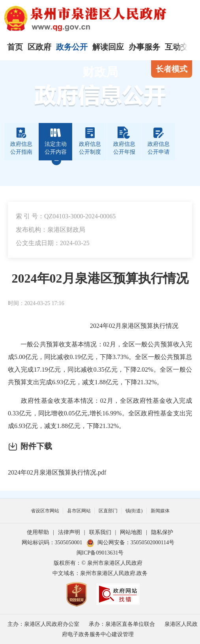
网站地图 (131, 532)
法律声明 (69, 532)
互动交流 (181, 47)
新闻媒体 (160, 511)
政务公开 (72, 47)
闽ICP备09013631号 (100, 553)
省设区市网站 (45, 511)
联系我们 (100, 532)
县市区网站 (79, 511)
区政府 (39, 47)
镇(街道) (134, 511)
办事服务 (144, 47)
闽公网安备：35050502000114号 (130, 543)
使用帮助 (38, 532)
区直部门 (108, 511)
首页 (15, 47)
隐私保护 (162, 532)
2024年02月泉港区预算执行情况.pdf (57, 472)
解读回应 (108, 47)
